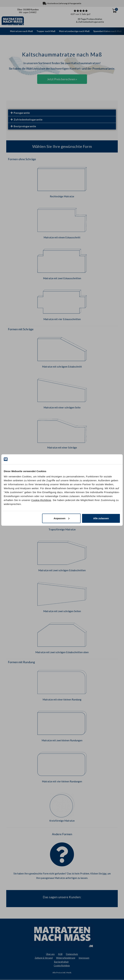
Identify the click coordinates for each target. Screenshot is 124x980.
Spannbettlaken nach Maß (107, 31)
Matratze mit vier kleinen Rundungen (62, 781)
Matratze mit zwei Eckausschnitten (62, 278)
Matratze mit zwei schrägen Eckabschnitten (62, 570)
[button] (62, 113)
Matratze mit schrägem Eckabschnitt (62, 367)
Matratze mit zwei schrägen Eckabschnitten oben (62, 652)
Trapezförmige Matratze (62, 529)
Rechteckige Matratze (62, 196)
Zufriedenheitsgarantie (28, 119)
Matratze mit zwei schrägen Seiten (62, 611)
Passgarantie (22, 113)
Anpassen (62, 518)
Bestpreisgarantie (25, 126)
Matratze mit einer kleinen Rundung (62, 699)
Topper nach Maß (46, 31)
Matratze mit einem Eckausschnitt (62, 237)
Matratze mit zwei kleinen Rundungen (62, 740)
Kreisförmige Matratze (62, 821)
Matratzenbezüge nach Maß (74, 31)
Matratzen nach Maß (21, 31)
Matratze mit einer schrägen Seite (62, 407)
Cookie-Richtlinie (41, 500)
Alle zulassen (101, 518)
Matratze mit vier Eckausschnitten (62, 319)
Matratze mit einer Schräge (62, 447)
